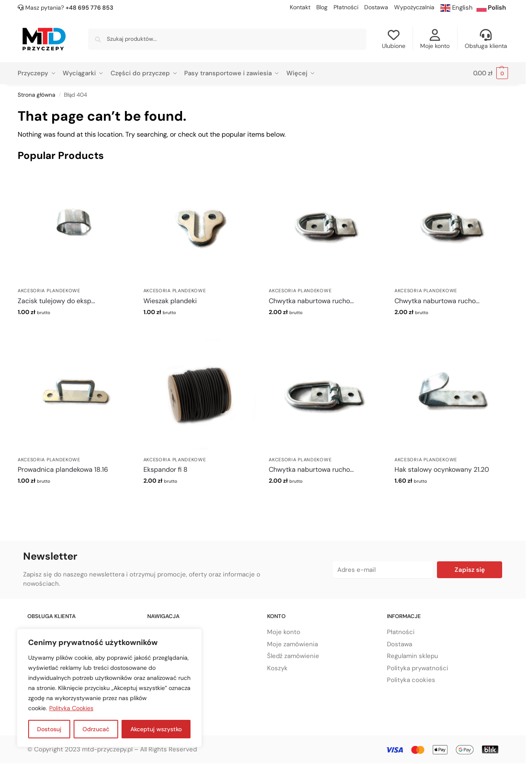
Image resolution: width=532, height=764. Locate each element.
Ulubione (394, 39)
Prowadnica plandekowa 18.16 (63, 469)
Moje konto (435, 39)
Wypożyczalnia (414, 7)
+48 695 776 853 (89, 8)
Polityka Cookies (71, 708)
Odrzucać (96, 729)
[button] (491, 73)
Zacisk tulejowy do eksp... (56, 301)
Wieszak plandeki (170, 301)
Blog (322, 7)
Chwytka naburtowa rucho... (311, 301)
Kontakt (300, 7)
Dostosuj (49, 729)
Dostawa (376, 7)
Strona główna (36, 95)
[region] (109, 688)
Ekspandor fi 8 (165, 469)
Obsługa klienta (486, 39)
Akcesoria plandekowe (49, 291)
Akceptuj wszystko (156, 729)
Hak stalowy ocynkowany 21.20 (442, 469)
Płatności (346, 7)
